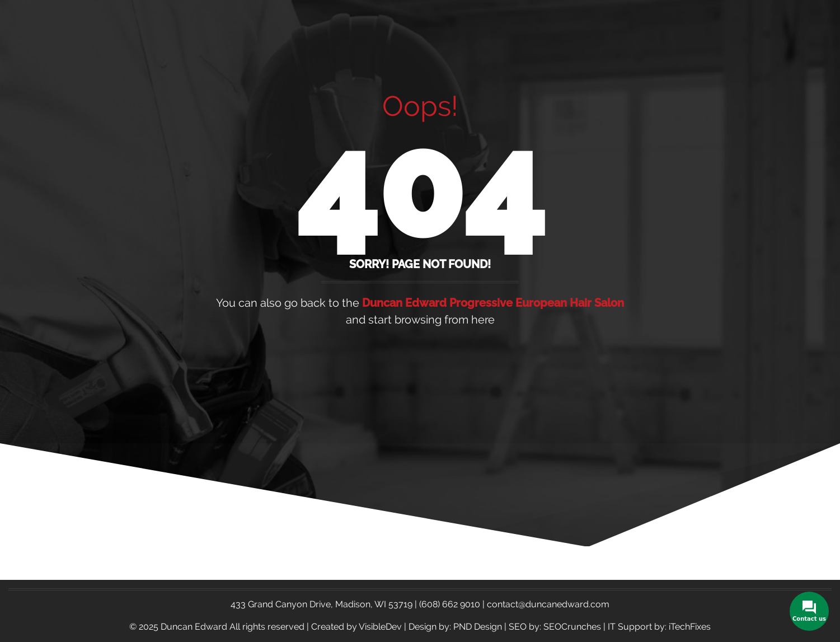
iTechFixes (690, 627)
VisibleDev (380, 627)
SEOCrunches (572, 627)
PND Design (478, 627)
